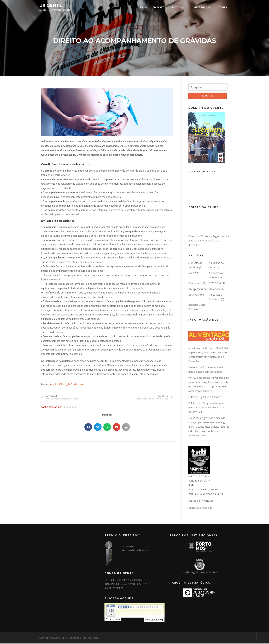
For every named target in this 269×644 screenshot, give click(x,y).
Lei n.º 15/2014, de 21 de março (67, 385)
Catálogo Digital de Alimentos (205, 398)
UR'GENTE (51, 5)
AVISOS (192, 274)
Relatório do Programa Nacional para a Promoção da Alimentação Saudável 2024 (207, 408)
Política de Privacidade (201, 501)
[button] (88, 428)
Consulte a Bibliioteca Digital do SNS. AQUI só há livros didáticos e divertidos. (209, 241)
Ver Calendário (154, 620)
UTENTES (222, 7)
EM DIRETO (159, 7)
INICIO (143, 7)
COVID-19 (214, 284)
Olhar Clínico (195, 295)
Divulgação (194, 289)
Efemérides (215, 289)
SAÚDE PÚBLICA (201, 7)
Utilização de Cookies (200, 508)
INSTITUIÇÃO (179, 7)
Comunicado (195, 284)
